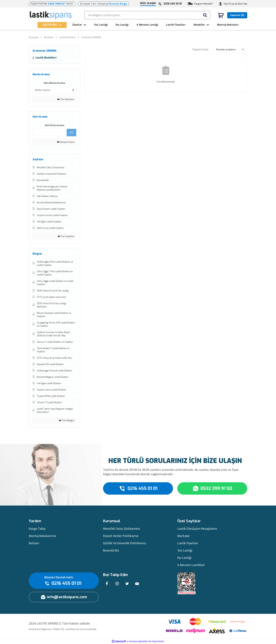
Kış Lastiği (184, 558)
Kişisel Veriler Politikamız (121, 536)
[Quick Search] (49, 132)
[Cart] (232, 15)
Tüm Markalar (66, 99)
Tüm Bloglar (67, 420)
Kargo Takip (37, 529)
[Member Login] (220, 4)
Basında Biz (111, 551)
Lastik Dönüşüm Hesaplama (197, 529)
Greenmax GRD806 (91, 37)
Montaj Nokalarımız (43, 536)
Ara (71, 133)
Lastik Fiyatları (188, 543)
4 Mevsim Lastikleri (191, 565)
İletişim (34, 543)
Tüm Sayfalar (66, 236)
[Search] (147, 15)
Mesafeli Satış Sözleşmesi (121, 529)
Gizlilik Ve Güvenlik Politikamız (125, 543)
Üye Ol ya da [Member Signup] (230, 4)
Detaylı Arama (66, 142)
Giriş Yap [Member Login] (243, 4)
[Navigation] (52, 25)
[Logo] (51, 15)
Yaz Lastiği (185, 551)
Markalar (184, 536)
